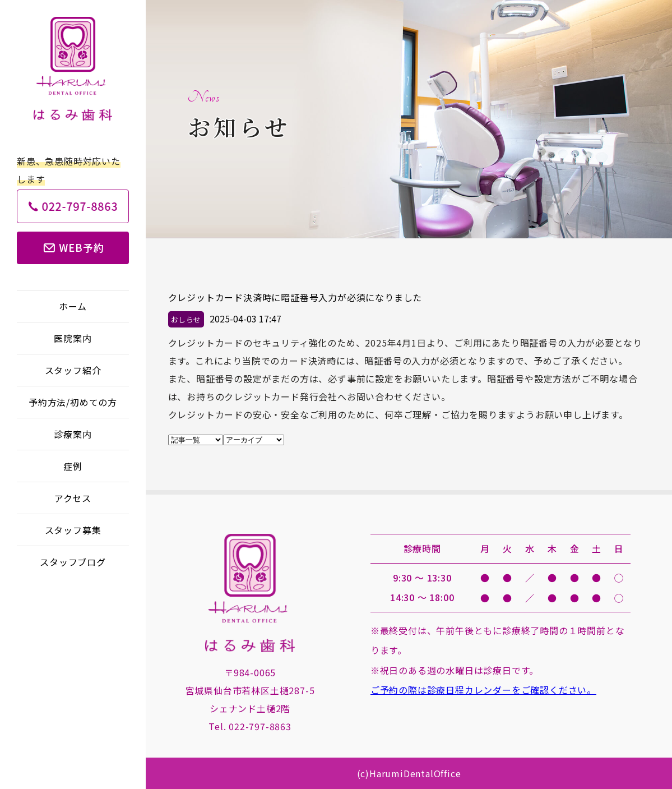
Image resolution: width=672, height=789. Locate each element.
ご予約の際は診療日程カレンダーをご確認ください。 (483, 690)
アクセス (73, 498)
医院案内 (73, 338)
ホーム (73, 306)
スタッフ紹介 (73, 370)
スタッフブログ (73, 562)
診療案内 (73, 434)
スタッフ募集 (73, 530)
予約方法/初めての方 (73, 402)
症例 (73, 466)
